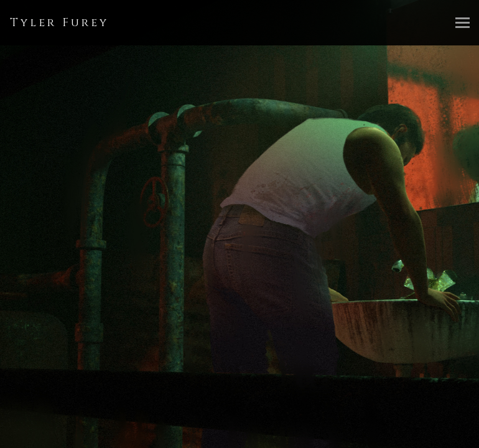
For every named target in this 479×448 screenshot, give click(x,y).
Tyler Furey (59, 23)
